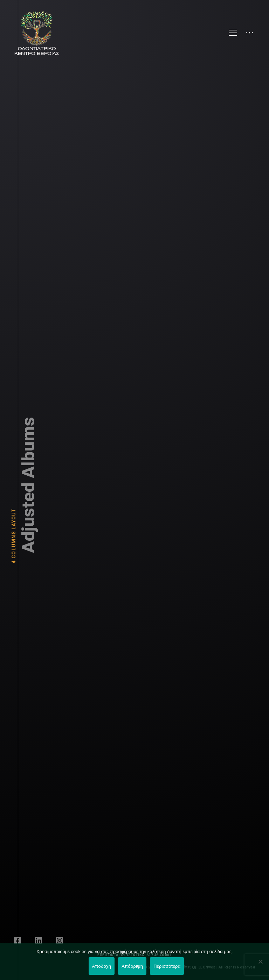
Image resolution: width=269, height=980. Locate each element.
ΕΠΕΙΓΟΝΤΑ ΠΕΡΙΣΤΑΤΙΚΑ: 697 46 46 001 (134, 955)
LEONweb (208, 967)
